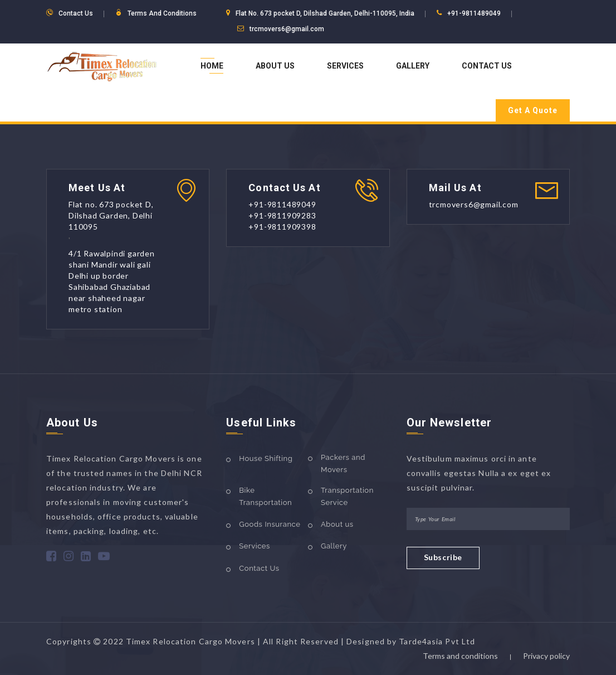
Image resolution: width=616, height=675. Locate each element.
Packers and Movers (343, 463)
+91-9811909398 (282, 227)
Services (345, 66)
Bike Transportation (265, 496)
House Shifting (266, 458)
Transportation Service (347, 496)
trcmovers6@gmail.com (287, 29)
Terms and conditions (460, 656)
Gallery (413, 66)
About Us (275, 66)
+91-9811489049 (474, 13)
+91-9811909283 (282, 215)
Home (212, 66)
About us (337, 524)
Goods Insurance (270, 524)
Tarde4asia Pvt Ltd (437, 641)
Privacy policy (546, 656)
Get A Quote (533, 110)
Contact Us (487, 66)
